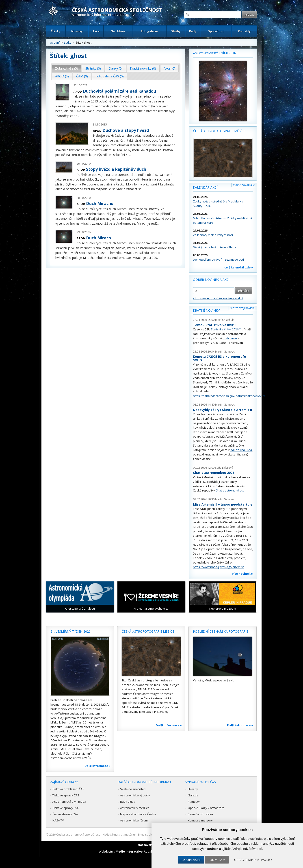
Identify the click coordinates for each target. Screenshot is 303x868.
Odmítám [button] (217, 860)
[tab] (67, 68)
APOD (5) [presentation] (62, 76)
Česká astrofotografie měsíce (219, 131)
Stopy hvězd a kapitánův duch (116, 169)
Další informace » (97, 766)
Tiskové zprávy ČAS (66, 795)
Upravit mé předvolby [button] (253, 860)
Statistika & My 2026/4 (226, 329)
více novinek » (242, 574)
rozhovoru (230, 338)
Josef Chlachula (225, 320)
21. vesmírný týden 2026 (70, 631)
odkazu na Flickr (241, 450)
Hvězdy (193, 789)
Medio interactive (129, 851)
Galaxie (193, 795)
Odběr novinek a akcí (211, 280)
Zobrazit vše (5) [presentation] (67, 68)
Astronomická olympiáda (69, 802)
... (79, 116)
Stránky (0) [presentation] (93, 68)
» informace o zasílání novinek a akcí (218, 298)
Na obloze (118, 31)
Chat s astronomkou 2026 (214, 473)
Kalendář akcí (205, 187)
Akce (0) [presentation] (169, 68)
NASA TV (58, 820)
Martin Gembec (225, 352)
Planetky (194, 802)
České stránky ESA (65, 814)
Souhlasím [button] (192, 860)
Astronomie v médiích (135, 808)
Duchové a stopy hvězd (126, 130)
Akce (96, 31)
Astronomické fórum (134, 820)
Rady (193, 31)
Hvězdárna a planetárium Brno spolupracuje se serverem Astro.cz (148, 834)
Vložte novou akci (244, 185)
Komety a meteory (200, 820)
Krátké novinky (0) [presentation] (143, 68)
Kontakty (244, 31)
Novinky (77, 31)
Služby (176, 31)
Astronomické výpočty (135, 795)
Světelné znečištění (133, 789)
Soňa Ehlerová (224, 468)
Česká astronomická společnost (78, 834)
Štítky (68, 43)
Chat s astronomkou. (230, 490)
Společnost (216, 31)
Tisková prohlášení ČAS (68, 789)
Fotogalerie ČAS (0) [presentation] (110, 76)
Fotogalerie (149, 31)
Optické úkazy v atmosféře (206, 808)
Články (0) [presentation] (116, 68)
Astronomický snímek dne (216, 53)
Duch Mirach (98, 238)
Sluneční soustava (200, 814)
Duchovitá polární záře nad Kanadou (119, 91)
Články (56, 31)
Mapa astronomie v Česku (138, 814)
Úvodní (55, 43)
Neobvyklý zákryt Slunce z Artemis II (222, 410)
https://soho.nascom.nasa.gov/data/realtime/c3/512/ (229, 396)
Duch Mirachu (100, 203)
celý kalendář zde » (239, 267)
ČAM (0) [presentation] (82, 76)
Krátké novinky (206, 310)
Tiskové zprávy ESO (66, 808)
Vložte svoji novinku (243, 308)
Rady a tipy (128, 802)
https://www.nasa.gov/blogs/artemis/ (218, 567)
